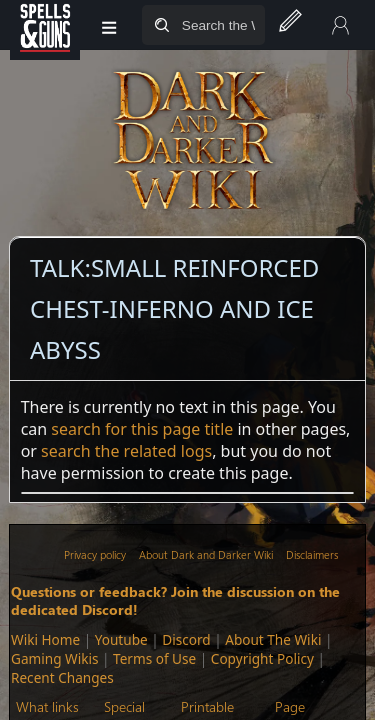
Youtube (121, 639)
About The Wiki (273, 639)
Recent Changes (62, 677)
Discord (186, 639)
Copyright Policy (262, 658)
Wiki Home (45, 639)
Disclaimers (312, 554)
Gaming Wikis (54, 658)
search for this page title (142, 429)
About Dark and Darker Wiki (206, 554)
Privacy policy (95, 554)
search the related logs (126, 451)
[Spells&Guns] (45, 25)
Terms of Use (154, 658)
